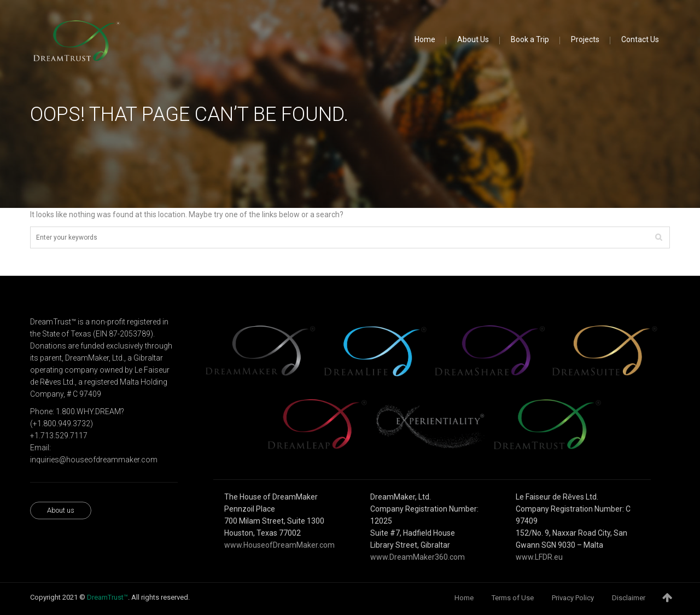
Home (464, 598)
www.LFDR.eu (539, 557)
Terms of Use (513, 598)
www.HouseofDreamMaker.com (279, 545)
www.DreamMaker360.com (418, 557)
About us (61, 510)
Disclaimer (629, 598)
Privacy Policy (573, 598)
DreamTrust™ (107, 597)
